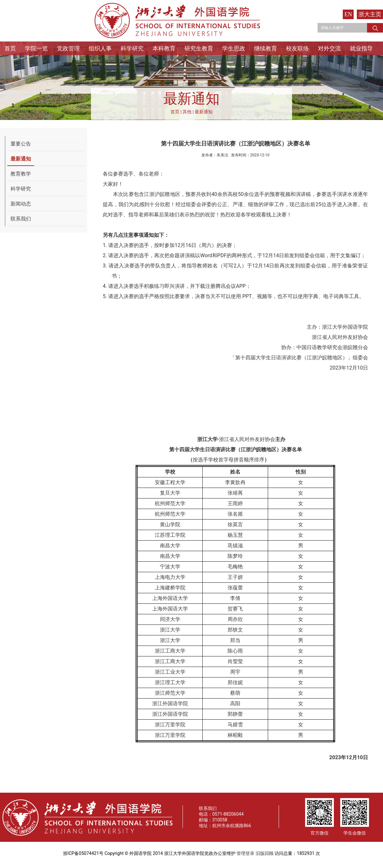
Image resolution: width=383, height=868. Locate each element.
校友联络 (297, 48)
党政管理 (68, 48)
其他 (187, 112)
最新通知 (204, 112)
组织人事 (100, 48)
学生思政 (234, 48)
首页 (10, 48)
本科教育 (164, 48)
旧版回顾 (265, 853)
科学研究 (132, 48)
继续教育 (266, 48)
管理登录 (245, 853)
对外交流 (329, 48)
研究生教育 (199, 48)
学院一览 (36, 48)
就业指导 (361, 48)
